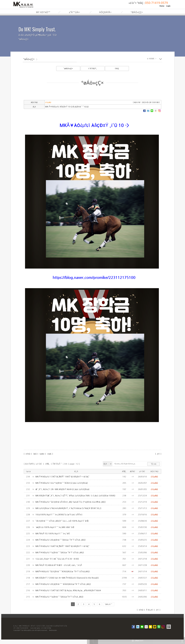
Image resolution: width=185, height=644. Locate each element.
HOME (152, 59)
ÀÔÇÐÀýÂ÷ (105, 12)
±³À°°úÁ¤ (74, 12)
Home (162, 6)
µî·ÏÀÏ (39, 464)
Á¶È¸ (47, 464)
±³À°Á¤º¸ (93, 68)
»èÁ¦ (49, 454)
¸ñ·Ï (158, 454)
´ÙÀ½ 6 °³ (108, 604)
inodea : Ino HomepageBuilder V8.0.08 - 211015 (149, 616)
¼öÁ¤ (42, 454)
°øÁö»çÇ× (137, 12)
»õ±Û (28, 454)
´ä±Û (35, 454)
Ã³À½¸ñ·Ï (149, 610)
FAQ (117, 68)
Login (168, 6)
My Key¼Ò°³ (43, 12)
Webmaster (53, 630)
